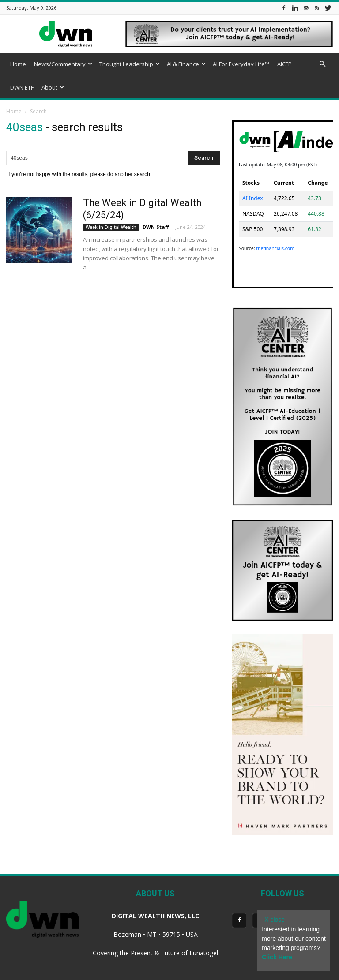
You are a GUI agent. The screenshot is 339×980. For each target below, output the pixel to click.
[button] (322, 64)
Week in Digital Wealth (111, 227)
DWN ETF (22, 87)
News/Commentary (63, 64)
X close (275, 920)
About (53, 87)
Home (18, 64)
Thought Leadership (130, 64)
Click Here (277, 957)
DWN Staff (156, 227)
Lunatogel (204, 953)
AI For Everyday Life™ (241, 64)
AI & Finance (186, 64)
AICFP (284, 64)
